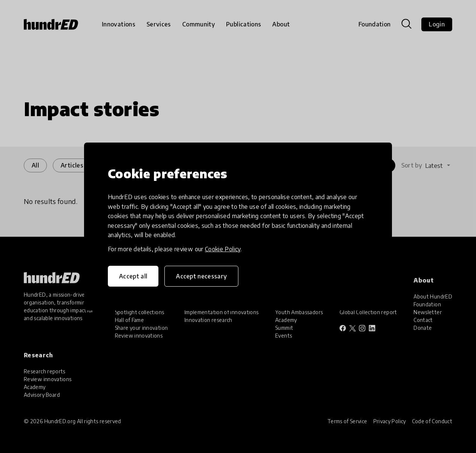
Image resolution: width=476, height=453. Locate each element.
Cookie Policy (223, 249)
